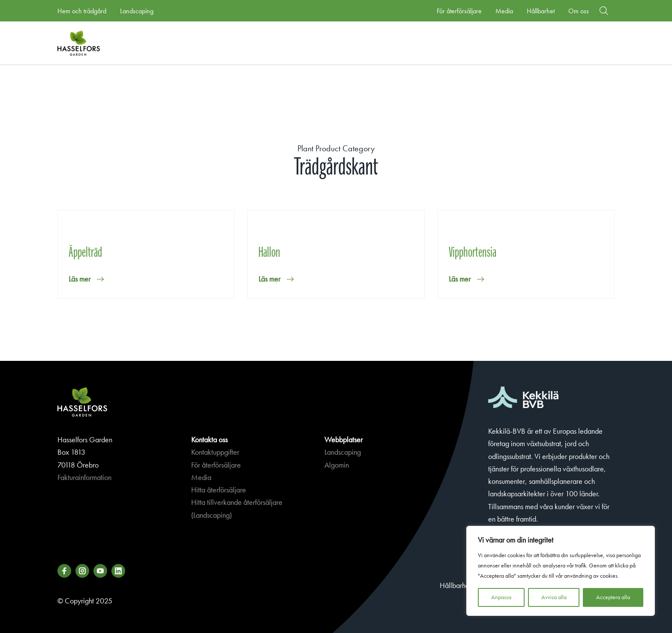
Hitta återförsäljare (219, 490)
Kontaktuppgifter (215, 452)
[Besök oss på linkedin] (118, 571)
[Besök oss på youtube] (100, 571)
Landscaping (137, 11)
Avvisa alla (554, 597)
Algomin (337, 465)
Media (504, 11)
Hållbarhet (541, 11)
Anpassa (501, 597)
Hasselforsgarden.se (92, 43)
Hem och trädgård (82, 11)
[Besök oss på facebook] (64, 571)
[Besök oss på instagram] (82, 571)
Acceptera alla (613, 597)
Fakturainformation (84, 477)
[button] (604, 11)
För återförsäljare (459, 11)
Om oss (579, 11)
